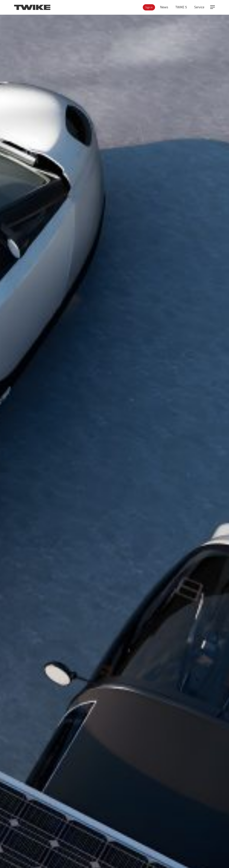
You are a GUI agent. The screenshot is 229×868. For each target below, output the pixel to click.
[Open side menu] (213, 7)
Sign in (149, 7)
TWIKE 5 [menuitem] (181, 7)
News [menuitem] (164, 7)
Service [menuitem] (199, 7)
